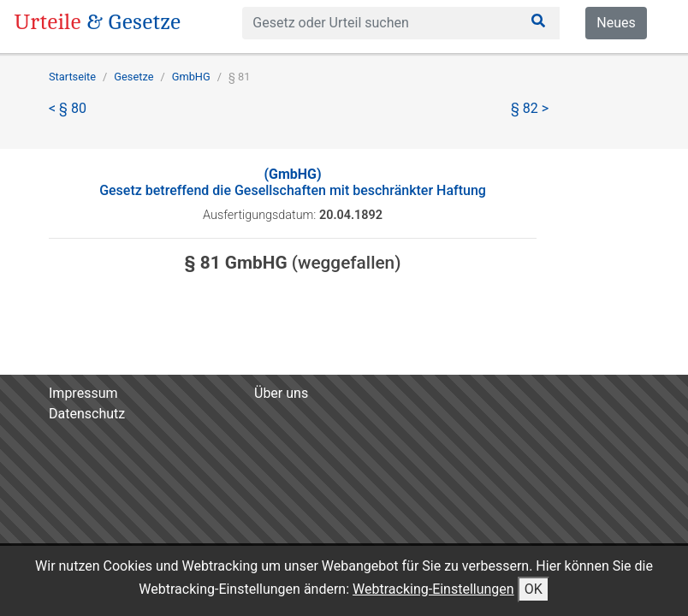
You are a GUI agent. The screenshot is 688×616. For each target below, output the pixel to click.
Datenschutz (87, 414)
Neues (616, 23)
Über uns (281, 393)
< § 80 (68, 108)
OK (534, 589)
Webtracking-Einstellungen (433, 589)
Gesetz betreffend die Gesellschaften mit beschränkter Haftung (293, 182)
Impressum (83, 393)
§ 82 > (530, 108)
